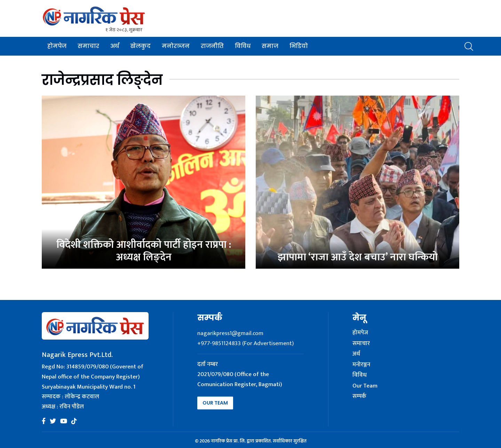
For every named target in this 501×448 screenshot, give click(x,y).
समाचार (88, 46)
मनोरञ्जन (176, 46)
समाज (270, 46)
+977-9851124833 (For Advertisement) (245, 343)
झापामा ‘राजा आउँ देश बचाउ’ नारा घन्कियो (358, 257)
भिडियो (299, 46)
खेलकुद (140, 46)
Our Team (215, 403)
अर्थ (115, 46)
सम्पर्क (359, 397)
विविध (243, 46)
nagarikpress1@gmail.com (230, 333)
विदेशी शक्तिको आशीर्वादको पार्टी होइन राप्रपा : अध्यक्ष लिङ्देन (144, 251)
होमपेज (57, 46)
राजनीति (212, 46)
